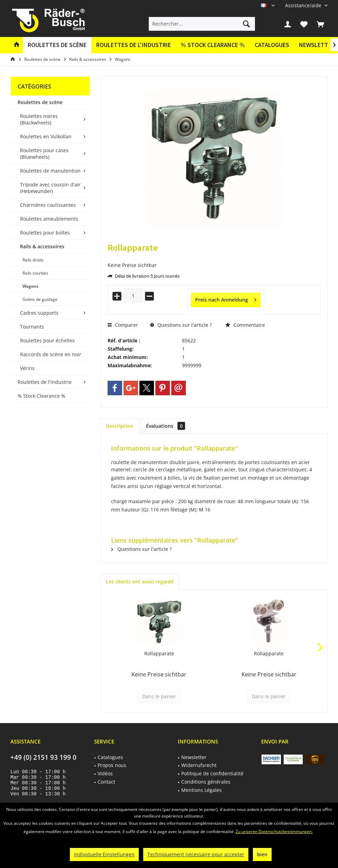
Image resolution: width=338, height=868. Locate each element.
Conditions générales (206, 782)
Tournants (32, 327)
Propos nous (112, 765)
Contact (106, 782)
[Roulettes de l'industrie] (134, 45)
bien (262, 854)
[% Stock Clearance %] (213, 45)
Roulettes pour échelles (47, 340)
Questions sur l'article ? (181, 325)
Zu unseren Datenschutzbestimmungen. (274, 832)
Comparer (123, 325)
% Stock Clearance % (42, 396)
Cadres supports (39, 313)
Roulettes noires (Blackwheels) (39, 119)
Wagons (30, 286)
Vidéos (105, 773)
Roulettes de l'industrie (45, 382)
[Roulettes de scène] (57, 45)
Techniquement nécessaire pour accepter (196, 854)
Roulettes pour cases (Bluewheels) (44, 154)
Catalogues (272, 45)
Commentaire (245, 325)
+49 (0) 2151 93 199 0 (43, 757)
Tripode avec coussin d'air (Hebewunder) (50, 188)
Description (120, 426)
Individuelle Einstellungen (104, 854)
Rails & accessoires (42, 246)
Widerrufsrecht (199, 765)
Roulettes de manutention (50, 171)
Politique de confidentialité (212, 773)
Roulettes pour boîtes (45, 233)
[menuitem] (304, 5)
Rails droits (33, 260)
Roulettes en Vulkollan (46, 136)
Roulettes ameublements (49, 219)
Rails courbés (35, 273)
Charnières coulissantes (48, 205)
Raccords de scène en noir (51, 354)
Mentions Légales (202, 790)
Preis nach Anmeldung (226, 299)
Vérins (27, 368)
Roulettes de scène (40, 102)
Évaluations (166, 426)
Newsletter (194, 757)
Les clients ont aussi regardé (140, 581)
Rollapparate (159, 653)
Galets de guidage (40, 299)
